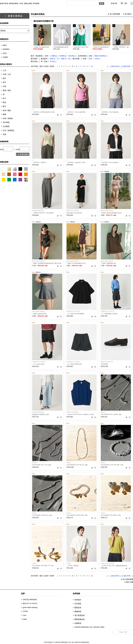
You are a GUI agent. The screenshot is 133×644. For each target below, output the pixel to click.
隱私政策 (78, 608)
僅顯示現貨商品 (100, 56)
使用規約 (78, 600)
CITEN (25, 611)
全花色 (52, 61)
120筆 (97, 59)
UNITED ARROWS (30, 600)
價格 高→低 (65, 59)
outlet (25, 619)
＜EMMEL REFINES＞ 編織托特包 (121, 47)
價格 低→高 (54, 59)
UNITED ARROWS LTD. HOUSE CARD (89, 627)
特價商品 (63, 56)
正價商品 (54, 56)
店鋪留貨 (78, 623)
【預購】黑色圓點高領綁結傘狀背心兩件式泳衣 (42, 47)
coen (25, 615)
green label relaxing (30, 607)
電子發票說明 (80, 615)
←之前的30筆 (113, 66)
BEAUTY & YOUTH (30, 604)
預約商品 (72, 56)
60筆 (90, 59)
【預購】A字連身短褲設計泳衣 (102, 47)
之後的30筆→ (127, 66)
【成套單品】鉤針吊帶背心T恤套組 (82, 47)
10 (92, 66)
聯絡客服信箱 (80, 619)
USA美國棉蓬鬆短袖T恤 (61, 47)
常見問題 (78, 604)
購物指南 (78, 612)
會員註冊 (114, 3)
